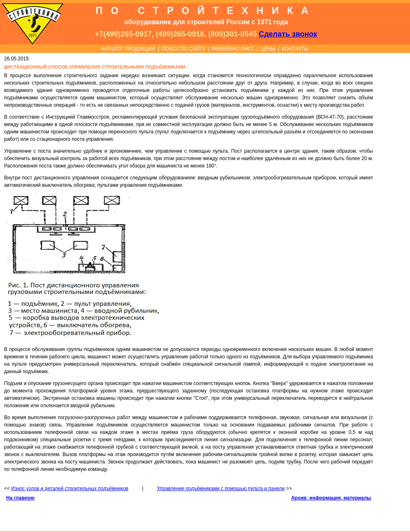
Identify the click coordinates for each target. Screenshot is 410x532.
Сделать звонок (288, 34)
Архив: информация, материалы (331, 498)
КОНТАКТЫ (295, 49)
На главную (20, 498)
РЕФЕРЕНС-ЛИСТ (233, 49)
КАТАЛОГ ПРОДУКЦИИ (129, 49)
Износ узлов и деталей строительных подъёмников (70, 488)
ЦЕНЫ (268, 49)
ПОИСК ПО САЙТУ (183, 49)
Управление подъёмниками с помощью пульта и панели (221, 488)
